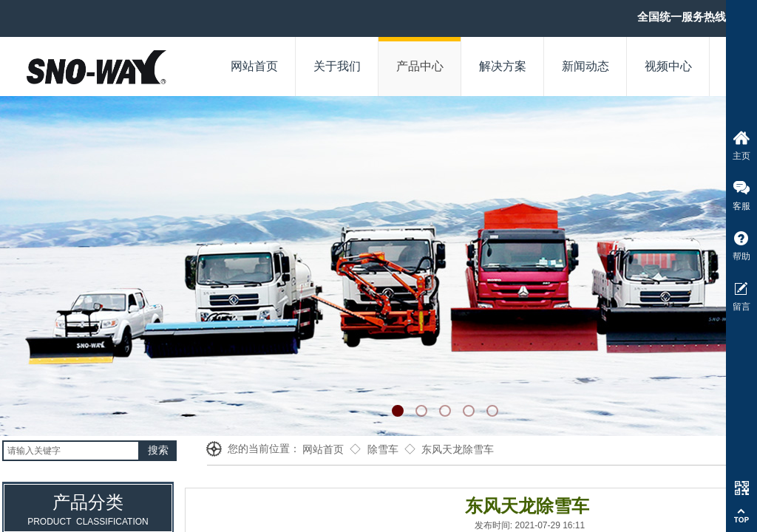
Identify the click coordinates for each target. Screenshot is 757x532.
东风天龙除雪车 (458, 450)
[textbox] (71, 451)
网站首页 (323, 450)
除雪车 (383, 450)
